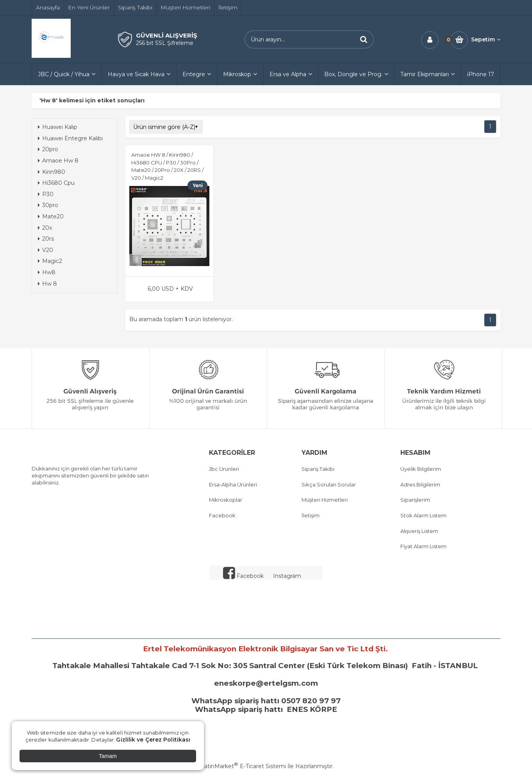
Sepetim (486, 39)
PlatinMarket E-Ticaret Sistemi (242, 766)
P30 (46, 194)
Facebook (222, 515)
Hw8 (47, 272)
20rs (46, 239)
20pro (48, 149)
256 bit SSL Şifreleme (165, 43)
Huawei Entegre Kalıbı (70, 138)
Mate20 (51, 216)
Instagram (287, 576)
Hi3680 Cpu (56, 183)
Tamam (108, 756)
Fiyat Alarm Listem (423, 546)
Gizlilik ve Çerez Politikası (153, 740)
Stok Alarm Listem (423, 515)
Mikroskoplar (226, 500)
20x (45, 228)
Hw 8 (47, 284)
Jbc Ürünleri (224, 469)
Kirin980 (52, 172)
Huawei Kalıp (58, 127)
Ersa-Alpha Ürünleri (233, 484)
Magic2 (50, 261)
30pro (48, 205)
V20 (46, 250)
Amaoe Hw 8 (58, 161)
